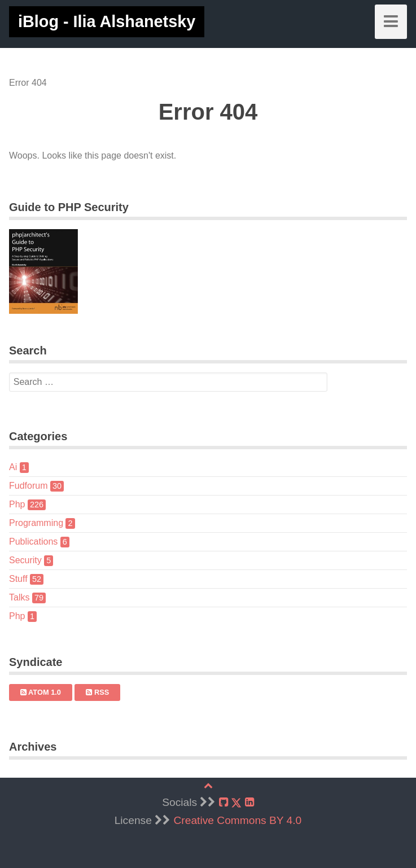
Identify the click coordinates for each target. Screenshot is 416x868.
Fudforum (36, 486)
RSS (97, 692)
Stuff (26, 579)
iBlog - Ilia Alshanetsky (107, 21)
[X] (236, 803)
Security (31, 560)
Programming (42, 523)
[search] (168, 382)
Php (27, 504)
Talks (27, 597)
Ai (19, 467)
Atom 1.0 (41, 692)
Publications (39, 542)
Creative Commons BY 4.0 (238, 820)
